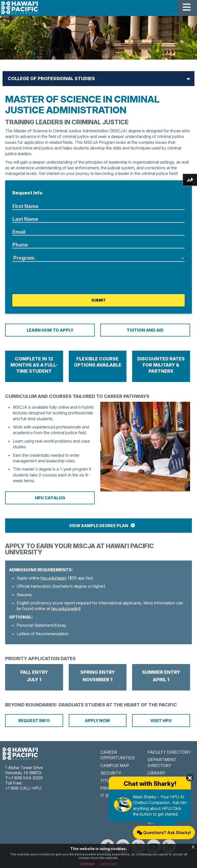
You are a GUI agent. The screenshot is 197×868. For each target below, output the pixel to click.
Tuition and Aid (145, 330)
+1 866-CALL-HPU (23, 788)
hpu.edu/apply (54, 578)
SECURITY (111, 773)
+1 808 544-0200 (26, 778)
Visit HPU (161, 721)
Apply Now (97, 721)
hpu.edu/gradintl (66, 609)
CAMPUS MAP (115, 766)
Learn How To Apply (50, 330)
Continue (87, 864)
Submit (98, 300)
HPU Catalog (50, 498)
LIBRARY (156, 773)
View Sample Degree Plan (99, 526)
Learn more (108, 864)
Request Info (34, 721)
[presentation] (51, 278)
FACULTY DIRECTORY (169, 752)
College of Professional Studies (51, 78)
